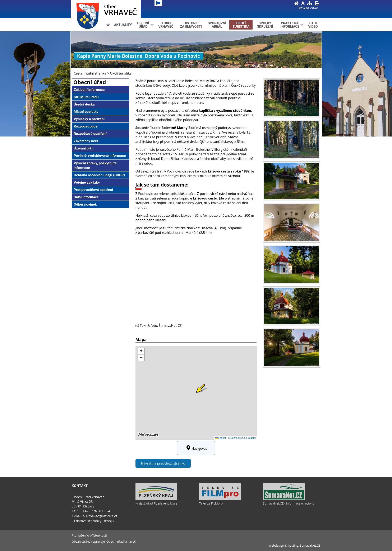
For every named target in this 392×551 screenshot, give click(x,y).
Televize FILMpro (211, 503)
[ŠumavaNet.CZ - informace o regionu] (284, 499)
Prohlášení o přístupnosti (89, 535)
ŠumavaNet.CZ (310, 545)
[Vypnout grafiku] (303, 3)
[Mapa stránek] (310, 3)
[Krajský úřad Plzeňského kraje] (156, 499)
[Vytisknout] (317, 3)
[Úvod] (296, 3)
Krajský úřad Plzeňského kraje (156, 503)
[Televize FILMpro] (220, 499)
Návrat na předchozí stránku (163, 463)
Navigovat (196, 448)
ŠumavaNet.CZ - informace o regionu (289, 503)
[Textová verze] (307, 8)
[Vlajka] (158, 3)
